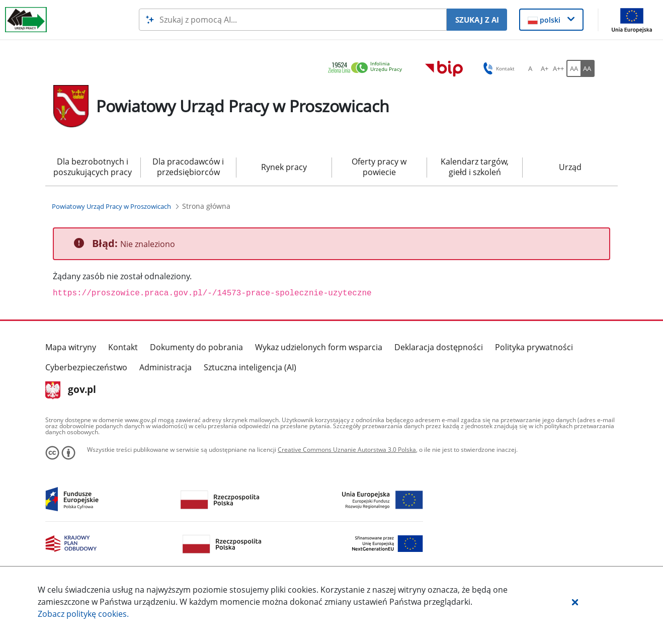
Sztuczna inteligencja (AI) (250, 367)
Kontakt (123, 347)
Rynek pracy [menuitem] (284, 167)
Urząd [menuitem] (570, 167)
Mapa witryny (71, 347)
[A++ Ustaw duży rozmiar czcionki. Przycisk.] (558, 68)
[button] (575, 602)
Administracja (165, 367)
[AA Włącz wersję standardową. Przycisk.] (573, 68)
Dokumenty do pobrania (196, 347)
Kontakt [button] (497, 68)
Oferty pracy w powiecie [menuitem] (379, 167)
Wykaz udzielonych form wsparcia (319, 347)
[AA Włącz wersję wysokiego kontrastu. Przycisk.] (588, 68)
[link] (368, 68)
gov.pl (71, 390)
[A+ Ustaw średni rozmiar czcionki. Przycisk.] (544, 68)
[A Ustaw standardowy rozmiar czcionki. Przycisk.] (530, 68)
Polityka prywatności (534, 347)
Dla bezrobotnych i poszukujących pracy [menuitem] (93, 167)
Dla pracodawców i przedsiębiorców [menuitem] (188, 167)
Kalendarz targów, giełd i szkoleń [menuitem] (475, 167)
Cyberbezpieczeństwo (86, 367)
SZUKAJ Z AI (477, 20)
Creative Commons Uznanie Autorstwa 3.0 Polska (347, 450)
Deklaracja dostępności (439, 347)
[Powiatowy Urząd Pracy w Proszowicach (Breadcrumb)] (111, 206)
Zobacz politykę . (83, 614)
